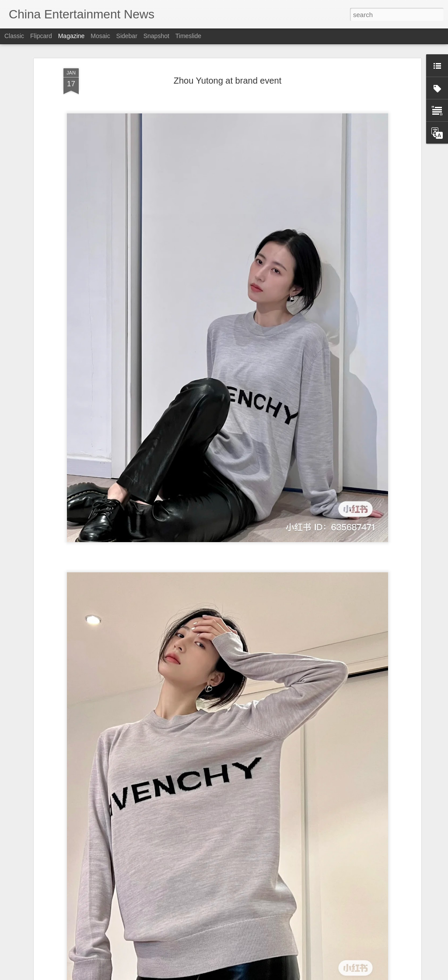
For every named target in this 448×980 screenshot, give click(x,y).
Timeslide (188, 36)
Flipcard (41, 36)
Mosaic (100, 36)
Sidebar (127, 36)
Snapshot (156, 36)
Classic (14, 36)
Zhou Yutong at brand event (228, 79)
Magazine (72, 36)
